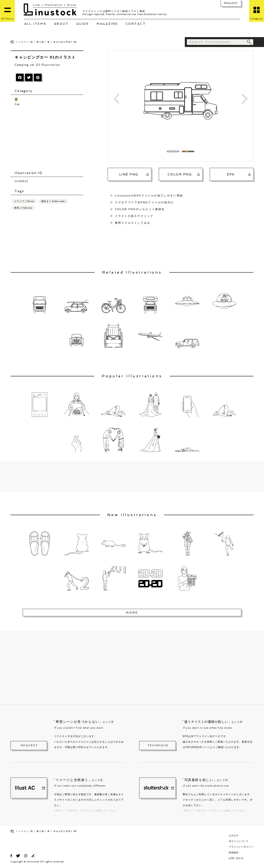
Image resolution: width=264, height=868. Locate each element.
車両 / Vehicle (23, 208)
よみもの (234, 835)
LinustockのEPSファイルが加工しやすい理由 (149, 196)
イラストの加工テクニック (134, 216)
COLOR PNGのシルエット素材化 (140, 209)
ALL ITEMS (35, 24)
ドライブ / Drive (24, 201)
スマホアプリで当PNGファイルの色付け (144, 202)
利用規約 (234, 853)
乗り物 (40, 42)
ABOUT (61, 24)
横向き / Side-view (53, 201)
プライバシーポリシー (241, 847)
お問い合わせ (236, 858)
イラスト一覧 (26, 42)
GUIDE (83, 24)
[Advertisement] (49, 139)
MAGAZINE (107, 24)
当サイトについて (239, 841)
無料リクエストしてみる (133, 223)
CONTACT (136, 24)
